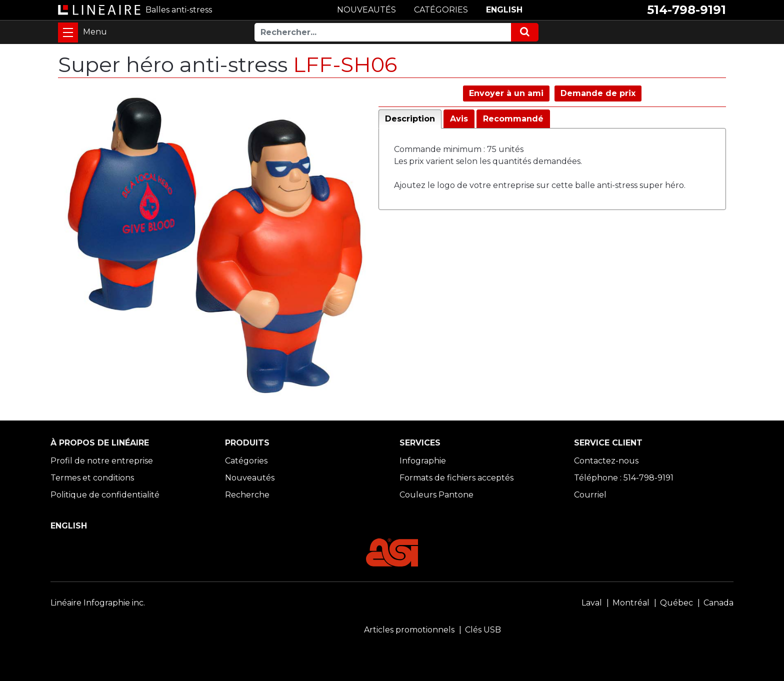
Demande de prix (598, 93)
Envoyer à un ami (506, 93)
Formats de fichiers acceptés (456, 478)
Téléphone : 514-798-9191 (624, 478)
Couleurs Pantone (436, 495)
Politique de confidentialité (105, 495)
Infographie (423, 461)
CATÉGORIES (441, 10)
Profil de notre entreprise (102, 461)
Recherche (247, 495)
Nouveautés (250, 478)
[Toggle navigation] (68, 32)
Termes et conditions (92, 478)
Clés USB (483, 630)
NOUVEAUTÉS (366, 10)
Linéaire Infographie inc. (98, 603)
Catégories (246, 461)
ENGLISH (504, 10)
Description (410, 119)
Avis (459, 119)
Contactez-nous (606, 461)
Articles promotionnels (409, 630)
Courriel (590, 495)
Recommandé (513, 119)
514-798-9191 (686, 10)
